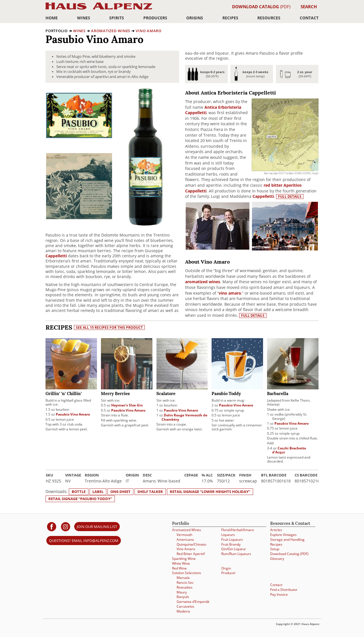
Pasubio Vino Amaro (73, 414)
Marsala (183, 578)
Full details (290, 197)
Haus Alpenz (99, 9)
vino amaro (230, 293)
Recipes (230, 18)
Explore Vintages (283, 535)
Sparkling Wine (184, 559)
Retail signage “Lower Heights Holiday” (210, 492)
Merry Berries (115, 394)
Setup (275, 549)
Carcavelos (185, 606)
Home (52, 18)
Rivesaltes (185, 587)
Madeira (183, 611)
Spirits (117, 18)
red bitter (273, 185)
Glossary (277, 559)
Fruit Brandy (231, 544)
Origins (195, 18)
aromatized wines (203, 282)
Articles (276, 530)
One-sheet (120, 492)
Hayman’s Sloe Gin (127, 405)
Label (98, 492)
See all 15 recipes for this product (109, 327)
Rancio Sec (185, 582)
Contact (309, 18)
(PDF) (261, 7)
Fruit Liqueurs (232, 540)
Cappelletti (56, 256)
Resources (269, 18)
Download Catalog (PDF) (289, 554)
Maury (182, 592)
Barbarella (278, 394)
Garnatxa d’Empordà (193, 602)
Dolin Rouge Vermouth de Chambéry (184, 417)
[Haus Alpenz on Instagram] (66, 526)
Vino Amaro (149, 31)
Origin (226, 568)
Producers (155, 18)
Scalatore (166, 394)
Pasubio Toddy (226, 394)
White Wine (181, 563)
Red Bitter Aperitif (191, 554)
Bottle (79, 492)
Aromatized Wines (111, 31)
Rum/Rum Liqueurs (236, 554)
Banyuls (183, 597)
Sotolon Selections (187, 573)
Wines (84, 18)
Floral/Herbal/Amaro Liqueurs (238, 532)
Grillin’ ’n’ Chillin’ (64, 394)
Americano (185, 540)
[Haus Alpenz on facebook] (52, 526)
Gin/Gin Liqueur (234, 549)
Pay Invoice (279, 594)
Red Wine (179, 568)
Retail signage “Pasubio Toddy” (80, 499)
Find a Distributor (284, 590)
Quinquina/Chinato (191, 544)
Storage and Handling (287, 540)
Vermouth (184, 535)
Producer (228, 573)
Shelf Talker (150, 492)
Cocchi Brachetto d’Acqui (289, 450)
